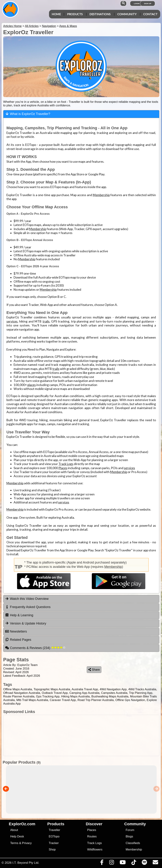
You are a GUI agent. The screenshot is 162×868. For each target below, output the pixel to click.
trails (46, 321)
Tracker (54, 843)
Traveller (54, 830)
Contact (150, 14)
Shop (52, 849)
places (32, 385)
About (14, 830)
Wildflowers (95, 849)
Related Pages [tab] (18, 640)
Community (127, 14)
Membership (101, 195)
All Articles (32, 26)
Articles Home (12, 26)
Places (63, 468)
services (12, 321)
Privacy (27, 843)
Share (94, 670)
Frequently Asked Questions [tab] (28, 607)
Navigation (49, 26)
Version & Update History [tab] (26, 623)
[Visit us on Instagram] (111, 863)
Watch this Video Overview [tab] (27, 599)
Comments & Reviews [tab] (35, 648)
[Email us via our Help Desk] (155, 863)
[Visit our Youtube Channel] (123, 863)
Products (75, 14)
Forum (130, 830)
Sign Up (148, 3)
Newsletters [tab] (16, 631)
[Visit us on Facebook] (102, 863)
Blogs (129, 836)
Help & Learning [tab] (19, 615)
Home (56, 14)
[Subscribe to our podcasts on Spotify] (144, 863)
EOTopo (54, 836)
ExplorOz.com (22, 824)
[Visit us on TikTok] (134, 863)
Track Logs (66, 464)
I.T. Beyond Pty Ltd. (26, 863)
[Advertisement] (80, 735)
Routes (92, 836)
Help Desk (17, 836)
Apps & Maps (68, 26)
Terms (14, 843)
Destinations (100, 14)
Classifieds (133, 843)
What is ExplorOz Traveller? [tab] (28, 114)
